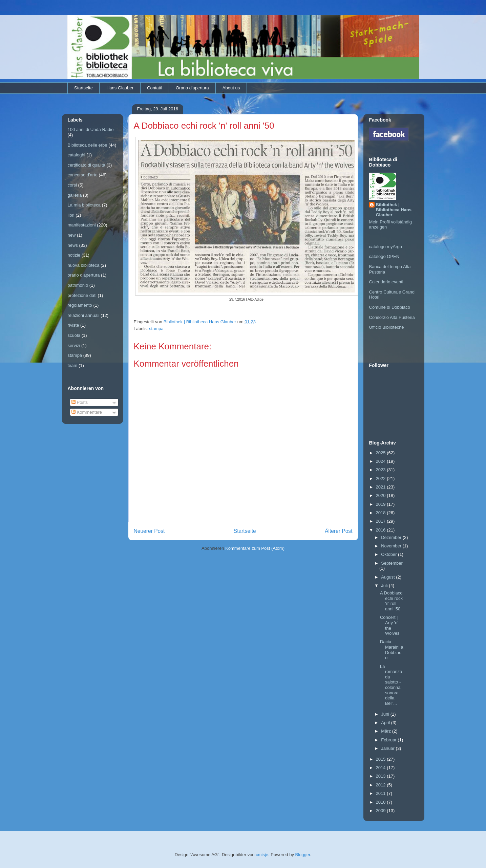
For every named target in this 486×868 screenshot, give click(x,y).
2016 (382, 530)
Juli (385, 585)
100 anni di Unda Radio (91, 129)
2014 (382, 768)
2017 (382, 521)
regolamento (80, 305)
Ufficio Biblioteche (387, 327)
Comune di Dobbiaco (390, 307)
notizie (74, 255)
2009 (382, 811)
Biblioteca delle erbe (88, 145)
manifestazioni (82, 225)
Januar (388, 748)
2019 (382, 504)
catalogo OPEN (384, 256)
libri (71, 215)
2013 (382, 776)
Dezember (392, 537)
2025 (382, 453)
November (392, 546)
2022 (382, 479)
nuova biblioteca (84, 265)
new (72, 235)
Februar (389, 740)
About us (231, 88)
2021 (382, 487)
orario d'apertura (84, 275)
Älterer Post (339, 531)
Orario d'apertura (192, 88)
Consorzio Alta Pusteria (392, 317)
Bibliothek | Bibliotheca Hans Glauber (394, 210)
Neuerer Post (149, 531)
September (392, 563)
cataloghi (77, 155)
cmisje (262, 855)
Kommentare (87, 412)
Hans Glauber (120, 88)
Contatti (155, 88)
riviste (73, 325)
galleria (75, 195)
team (73, 365)
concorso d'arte (83, 175)
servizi (74, 345)
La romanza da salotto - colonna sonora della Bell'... (391, 685)
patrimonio (78, 285)
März (387, 731)
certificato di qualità (87, 165)
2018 (382, 513)
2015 (382, 759)
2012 (382, 785)
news (73, 245)
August (388, 577)
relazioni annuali (84, 315)
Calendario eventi (386, 282)
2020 (382, 495)
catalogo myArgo (386, 247)
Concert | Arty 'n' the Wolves (390, 625)
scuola (74, 335)
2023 (382, 470)
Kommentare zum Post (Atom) (255, 548)
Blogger (303, 855)
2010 (382, 802)
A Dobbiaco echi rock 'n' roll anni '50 (391, 601)
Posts (80, 402)
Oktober (389, 554)
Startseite (83, 88)
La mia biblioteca (84, 205)
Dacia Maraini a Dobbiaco (392, 650)
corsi (72, 185)
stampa (156, 329)
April (386, 723)
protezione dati (82, 295)
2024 (382, 461)
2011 (382, 793)
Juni (386, 714)
